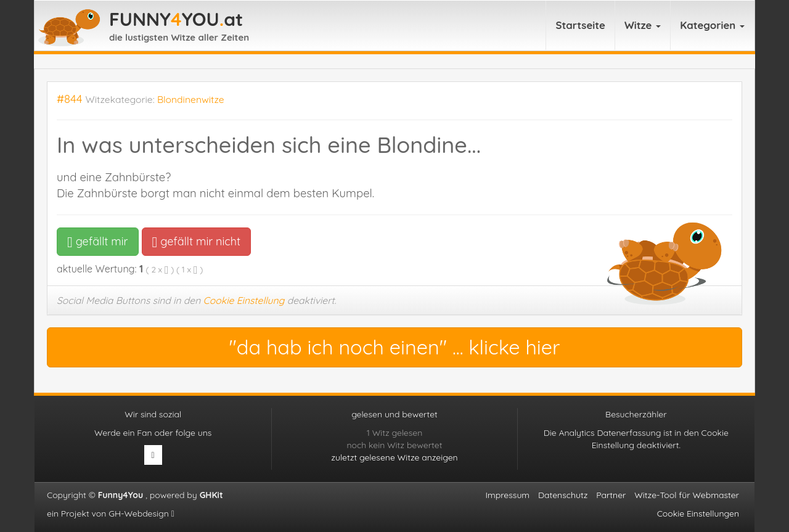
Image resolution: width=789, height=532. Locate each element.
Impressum (508, 495)
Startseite (580, 25)
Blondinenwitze (191, 99)
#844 (70, 99)
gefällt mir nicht (196, 241)
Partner (611, 495)
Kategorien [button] (712, 25)
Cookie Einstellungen (698, 514)
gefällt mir (98, 241)
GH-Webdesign (141, 514)
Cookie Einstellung (244, 300)
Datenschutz (563, 495)
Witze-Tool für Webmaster (687, 495)
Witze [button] (643, 25)
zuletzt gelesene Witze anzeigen (394, 457)
